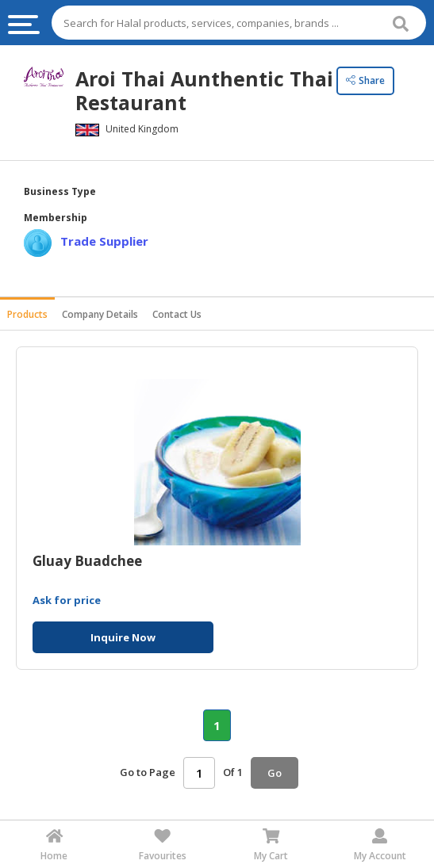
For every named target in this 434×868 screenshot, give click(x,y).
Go (275, 773)
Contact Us (177, 314)
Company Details (100, 314)
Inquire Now (123, 637)
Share (365, 80)
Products (27, 314)
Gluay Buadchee (87, 562)
